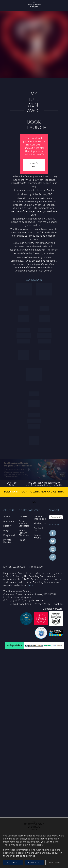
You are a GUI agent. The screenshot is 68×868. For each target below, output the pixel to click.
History (7, 526)
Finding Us (40, 524)
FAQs (6, 531)
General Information (40, 518)
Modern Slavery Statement (25, 533)
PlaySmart (9, 535)
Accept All (13, 862)
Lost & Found (38, 536)
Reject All (34, 862)
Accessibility (9, 521)
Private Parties (7, 541)
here (31, 585)
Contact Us (39, 529)
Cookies (58, 604)
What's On (34, 165)
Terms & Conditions (20, 604)
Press (22, 540)
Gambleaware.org (53, 609)
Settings (55, 862)
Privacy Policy (42, 604)
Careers (23, 516)
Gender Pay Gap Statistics (24, 524)
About (7, 516)
